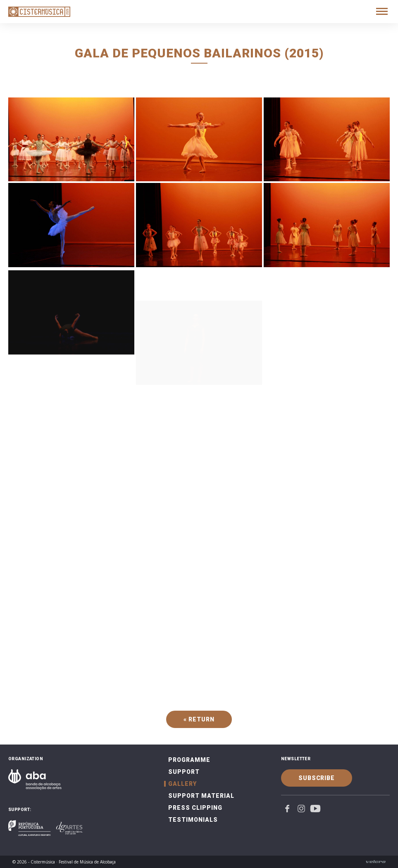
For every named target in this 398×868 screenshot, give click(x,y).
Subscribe (317, 778)
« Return (199, 719)
